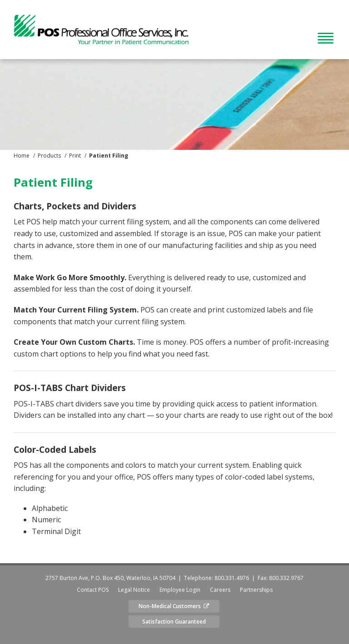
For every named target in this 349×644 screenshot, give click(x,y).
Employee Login (180, 590)
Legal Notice (134, 590)
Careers (220, 590)
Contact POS (93, 590)
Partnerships (256, 590)
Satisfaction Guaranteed (174, 622)
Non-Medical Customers (174, 606)
